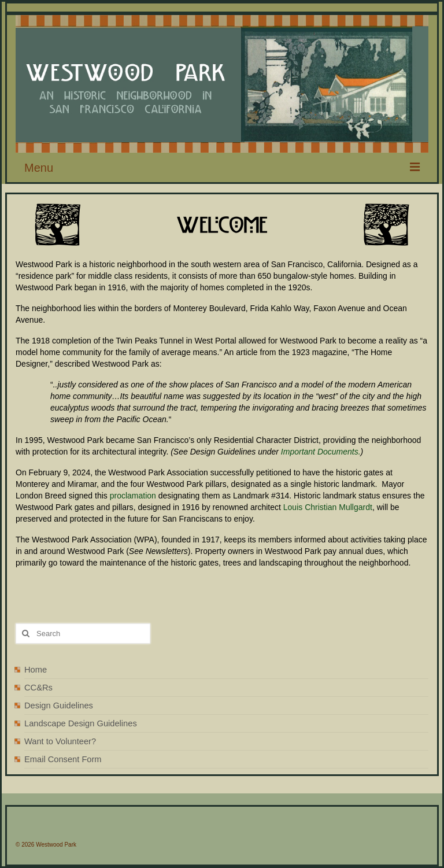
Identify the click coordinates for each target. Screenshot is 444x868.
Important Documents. (321, 452)
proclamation (133, 496)
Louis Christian (311, 507)
